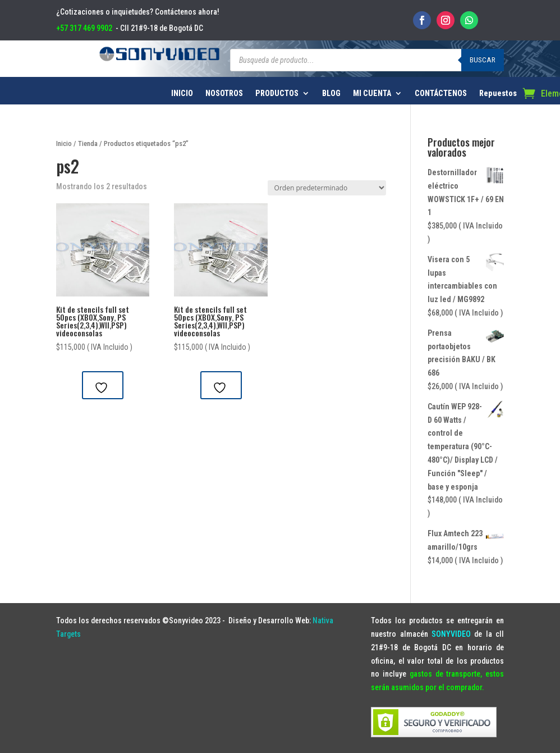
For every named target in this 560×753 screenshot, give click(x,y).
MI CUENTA (372, 93)
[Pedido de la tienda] (327, 188)
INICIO (182, 93)
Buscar (483, 60)
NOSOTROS (224, 93)
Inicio (64, 143)
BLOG (331, 93)
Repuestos (498, 93)
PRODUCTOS (277, 93)
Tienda (88, 143)
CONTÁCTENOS (441, 93)
